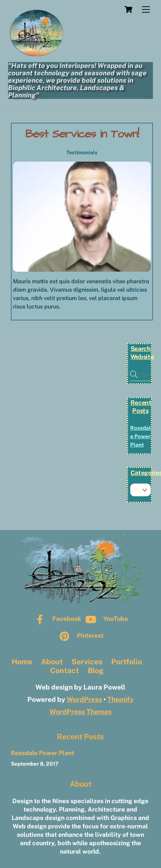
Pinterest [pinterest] (80, 635)
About (52, 662)
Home (22, 662)
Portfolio (127, 662)
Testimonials (82, 152)
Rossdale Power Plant (140, 436)
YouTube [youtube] (105, 619)
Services (87, 662)
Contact (65, 670)
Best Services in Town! (82, 134)
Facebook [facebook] (56, 619)
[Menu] (146, 10)
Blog (96, 670)
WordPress (84, 699)
